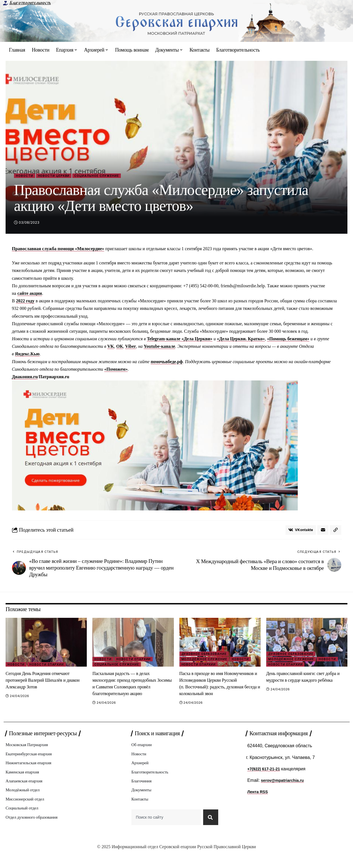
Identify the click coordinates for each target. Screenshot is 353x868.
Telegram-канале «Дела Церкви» (180, 340)
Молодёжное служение (206, 661)
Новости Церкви (63, 176)
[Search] (210, 833)
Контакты (141, 813)
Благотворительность (30, 3)
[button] (335, 532)
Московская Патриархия (29, 755)
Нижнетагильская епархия (31, 774)
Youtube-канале (159, 347)
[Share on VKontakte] (299, 532)
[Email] (322, 532)
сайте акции (30, 294)
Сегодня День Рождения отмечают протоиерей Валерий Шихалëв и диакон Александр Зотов (43, 683)
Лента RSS (259, 801)
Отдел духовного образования (35, 833)
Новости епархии (49, 667)
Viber (131, 347)
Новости (27, 176)
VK (111, 347)
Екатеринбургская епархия (32, 764)
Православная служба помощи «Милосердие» (58, 250)
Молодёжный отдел (25, 803)
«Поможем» (116, 370)
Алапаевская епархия (26, 794)
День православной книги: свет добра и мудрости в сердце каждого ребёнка (305, 683)
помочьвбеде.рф (167, 363)
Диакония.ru (25, 378)
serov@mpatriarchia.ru (285, 790)
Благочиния (143, 794)
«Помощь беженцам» (288, 340)
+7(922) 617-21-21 (266, 778)
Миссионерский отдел (27, 813)
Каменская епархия (24, 784)
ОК (120, 347)
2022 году (25, 302)
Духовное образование (206, 655)
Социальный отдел (24, 823)
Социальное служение (115, 176)
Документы (143, 803)
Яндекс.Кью (27, 355)
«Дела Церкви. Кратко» (241, 340)
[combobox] (165, 833)
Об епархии (143, 755)
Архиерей (141, 774)
